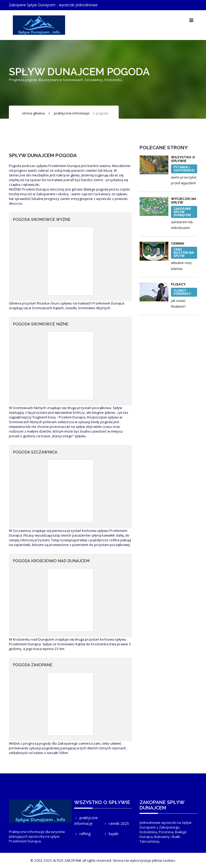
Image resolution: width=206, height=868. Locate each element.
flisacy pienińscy (182, 292)
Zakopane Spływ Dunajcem (182, 212)
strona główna (33, 113)
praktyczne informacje (72, 113)
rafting (82, 834)
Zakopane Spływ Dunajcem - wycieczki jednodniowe (53, 5)
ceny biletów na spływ (184, 253)
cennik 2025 (116, 823)
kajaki (111, 834)
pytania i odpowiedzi (184, 169)
